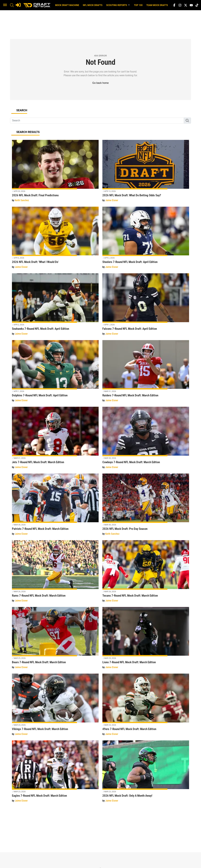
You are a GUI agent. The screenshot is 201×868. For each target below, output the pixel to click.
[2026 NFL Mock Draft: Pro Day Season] (146, 506)
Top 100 (138, 5)
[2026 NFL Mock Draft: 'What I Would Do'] (55, 239)
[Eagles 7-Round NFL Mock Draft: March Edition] (55, 773)
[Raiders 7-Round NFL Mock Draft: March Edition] (146, 373)
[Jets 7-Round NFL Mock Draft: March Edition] (55, 440)
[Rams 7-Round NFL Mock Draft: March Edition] (55, 573)
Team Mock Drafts (157, 5)
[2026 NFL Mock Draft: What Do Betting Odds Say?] (146, 173)
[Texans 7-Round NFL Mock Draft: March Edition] (146, 573)
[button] (5, 5)
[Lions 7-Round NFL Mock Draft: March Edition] (146, 640)
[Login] (18, 5)
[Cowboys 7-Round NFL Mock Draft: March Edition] (146, 440)
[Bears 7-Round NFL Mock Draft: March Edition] (55, 640)
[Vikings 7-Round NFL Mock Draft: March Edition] (55, 706)
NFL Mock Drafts (93, 5)
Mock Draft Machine (67, 5)
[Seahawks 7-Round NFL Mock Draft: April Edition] (55, 306)
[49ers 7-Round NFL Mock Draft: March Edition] (146, 706)
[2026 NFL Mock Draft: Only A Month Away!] (146, 773)
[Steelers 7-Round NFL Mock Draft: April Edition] (146, 239)
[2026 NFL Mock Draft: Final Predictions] (55, 173)
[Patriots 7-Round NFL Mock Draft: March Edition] (55, 506)
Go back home (100, 83)
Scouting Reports (118, 5)
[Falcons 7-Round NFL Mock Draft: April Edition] (146, 306)
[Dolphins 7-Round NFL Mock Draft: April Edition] (55, 373)
